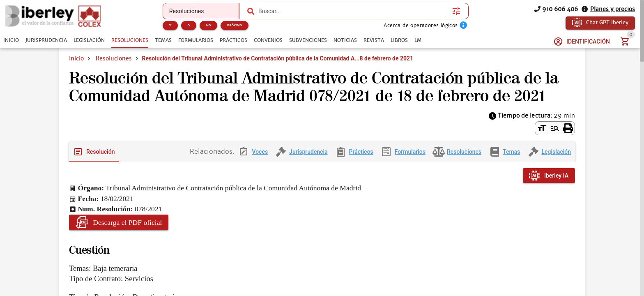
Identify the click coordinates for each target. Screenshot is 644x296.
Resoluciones (114, 58)
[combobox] (353, 11)
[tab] (11, 40)
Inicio (76, 58)
